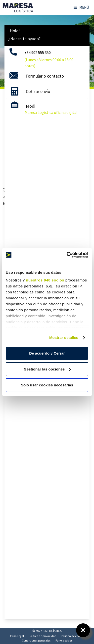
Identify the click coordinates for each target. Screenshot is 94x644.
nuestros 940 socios (45, 280)
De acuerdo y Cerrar (47, 353)
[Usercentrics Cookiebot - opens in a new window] (67, 255)
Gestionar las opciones (47, 369)
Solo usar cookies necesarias (47, 385)
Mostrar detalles (64, 338)
